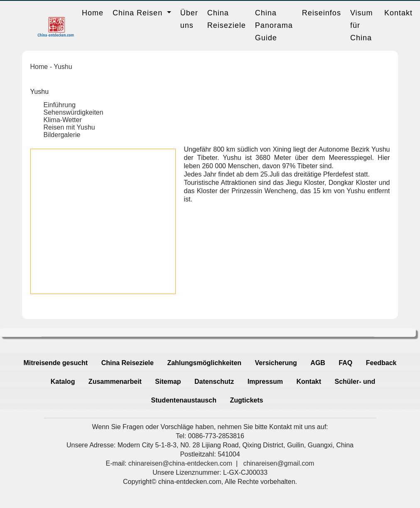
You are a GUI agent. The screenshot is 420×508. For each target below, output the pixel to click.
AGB (318, 363)
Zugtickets (246, 400)
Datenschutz (214, 382)
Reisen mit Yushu (69, 127)
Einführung (60, 105)
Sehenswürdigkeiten (74, 112)
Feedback (381, 363)
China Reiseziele (227, 19)
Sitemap (168, 382)
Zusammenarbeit (115, 382)
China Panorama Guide (274, 25)
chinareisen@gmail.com (279, 463)
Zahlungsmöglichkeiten (204, 363)
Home (93, 13)
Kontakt (398, 13)
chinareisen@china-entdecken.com (180, 463)
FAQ (345, 363)
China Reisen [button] (139, 13)
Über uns (189, 19)
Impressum (265, 382)
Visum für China (362, 25)
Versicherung (276, 363)
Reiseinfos (322, 13)
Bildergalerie (62, 135)
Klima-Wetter (63, 120)
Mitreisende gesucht (55, 363)
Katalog (63, 382)
